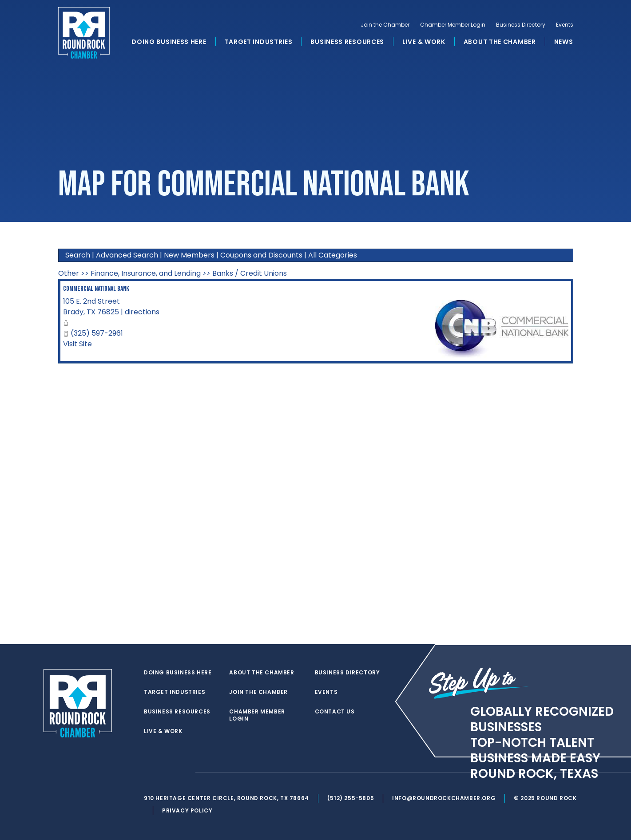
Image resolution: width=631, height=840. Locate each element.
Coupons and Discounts (261, 255)
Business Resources (347, 42)
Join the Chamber (385, 25)
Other (69, 273)
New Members (189, 255)
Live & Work (424, 42)
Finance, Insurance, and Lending (146, 273)
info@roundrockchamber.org (444, 798)
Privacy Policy (187, 810)
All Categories (333, 255)
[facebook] (166, 773)
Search (78, 255)
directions (142, 312)
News (564, 42)
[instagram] (184, 773)
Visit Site (77, 344)
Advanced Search (127, 255)
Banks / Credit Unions (250, 273)
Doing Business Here (169, 42)
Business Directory (521, 25)
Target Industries (259, 42)
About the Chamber (500, 42)
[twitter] (148, 773)
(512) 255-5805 (351, 798)
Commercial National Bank (96, 289)
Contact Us (335, 712)
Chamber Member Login (453, 25)
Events (565, 25)
